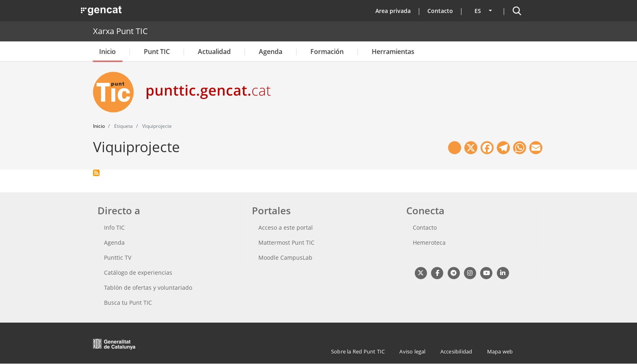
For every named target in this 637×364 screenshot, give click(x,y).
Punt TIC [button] (157, 52)
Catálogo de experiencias (138, 272)
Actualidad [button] (214, 52)
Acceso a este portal (286, 227)
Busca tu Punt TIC (128, 303)
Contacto (440, 11)
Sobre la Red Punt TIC (358, 351)
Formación (327, 52)
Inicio (107, 52)
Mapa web (500, 351)
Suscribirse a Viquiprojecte (96, 173)
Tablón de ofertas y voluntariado (148, 288)
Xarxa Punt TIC (120, 31)
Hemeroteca (429, 242)
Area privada (393, 11)
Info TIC (114, 227)
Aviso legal (412, 351)
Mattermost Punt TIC (286, 242)
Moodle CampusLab (285, 257)
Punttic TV (118, 257)
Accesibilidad (456, 351)
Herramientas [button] (393, 52)
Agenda (271, 52)
